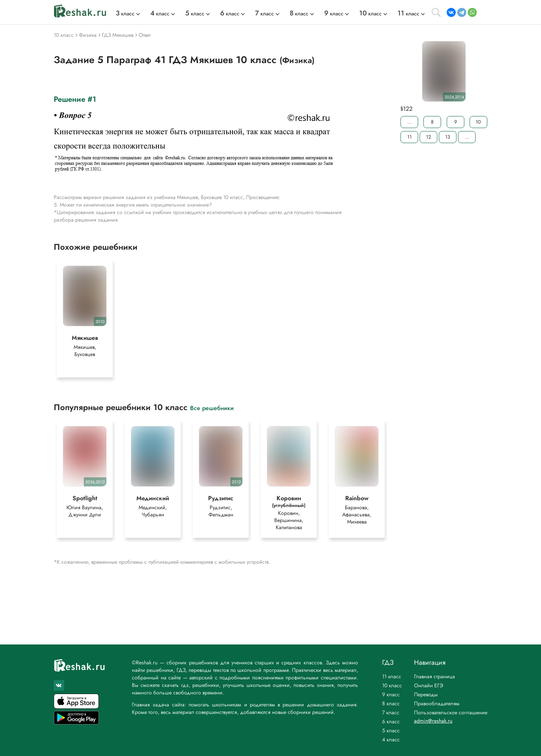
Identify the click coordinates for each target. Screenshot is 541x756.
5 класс (391, 730)
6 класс (391, 721)
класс (125, 14)
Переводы (426, 694)
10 (478, 122)
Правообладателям (437, 703)
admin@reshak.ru (433, 721)
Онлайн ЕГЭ (429, 685)
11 (410, 137)
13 (448, 137)
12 (428, 137)
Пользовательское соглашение (451, 712)
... (410, 122)
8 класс (391, 703)
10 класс (392, 685)
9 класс (391, 694)
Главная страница (434, 676)
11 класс (392, 676)
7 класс (391, 712)
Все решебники (212, 408)
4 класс (391, 739)
